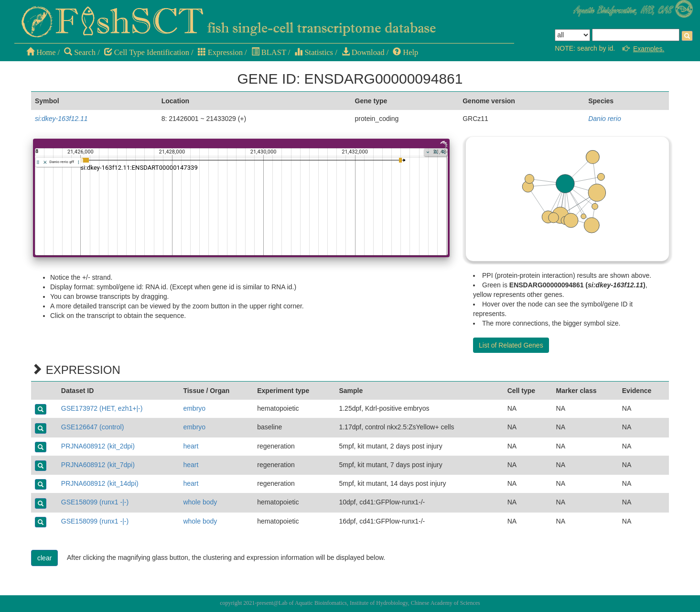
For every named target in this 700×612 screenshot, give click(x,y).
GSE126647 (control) (93, 427)
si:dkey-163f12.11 (61, 119)
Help (405, 52)
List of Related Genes (511, 345)
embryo (194, 408)
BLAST (269, 52)
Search (80, 52)
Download (363, 52)
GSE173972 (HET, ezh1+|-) (102, 408)
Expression (220, 52)
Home (41, 52)
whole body (200, 502)
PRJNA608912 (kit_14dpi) (100, 483)
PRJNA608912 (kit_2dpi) (98, 446)
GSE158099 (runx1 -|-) (95, 502)
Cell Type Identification (147, 52)
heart (191, 446)
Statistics (314, 52)
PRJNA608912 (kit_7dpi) (98, 465)
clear (44, 558)
